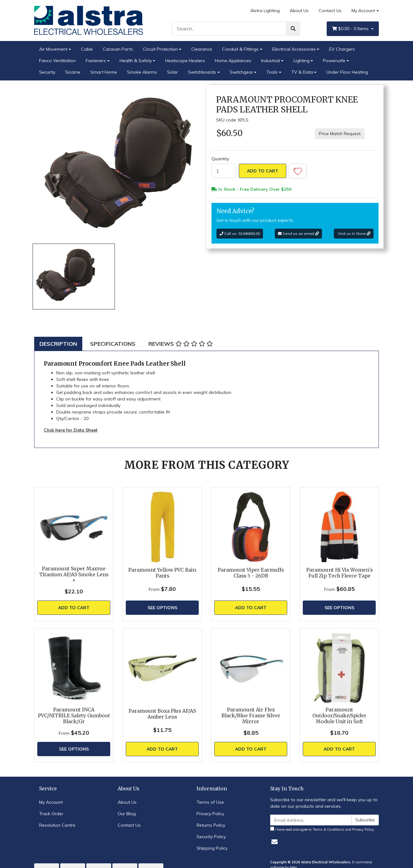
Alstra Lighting (265, 11)
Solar (172, 72)
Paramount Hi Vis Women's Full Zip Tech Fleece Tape (339, 573)
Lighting (302, 61)
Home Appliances (233, 61)
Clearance (202, 49)
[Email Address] (311, 820)
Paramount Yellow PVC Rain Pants (162, 573)
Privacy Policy (210, 814)
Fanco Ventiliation (57, 61)
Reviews (181, 344)
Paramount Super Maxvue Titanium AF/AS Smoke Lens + (74, 575)
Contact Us (330, 11)
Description (58, 344)
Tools (272, 72)
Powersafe (334, 61)
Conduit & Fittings (240, 49)
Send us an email (298, 233)
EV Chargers (342, 49)
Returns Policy (211, 825)
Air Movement (53, 49)
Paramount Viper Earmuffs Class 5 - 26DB (251, 573)
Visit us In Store (354, 233)
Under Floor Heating (347, 72)
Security (47, 72)
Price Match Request (340, 134)
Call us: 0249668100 (240, 233)
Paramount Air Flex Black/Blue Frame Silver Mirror (251, 716)
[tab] (58, 344)
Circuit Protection (160, 49)
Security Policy (211, 837)
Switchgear (241, 72)
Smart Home (104, 72)
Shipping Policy (212, 848)
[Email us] (275, 842)
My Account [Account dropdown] (363, 11)
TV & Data (302, 72)
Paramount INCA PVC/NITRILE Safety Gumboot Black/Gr (74, 716)
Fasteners (96, 61)
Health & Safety (136, 61)
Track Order (51, 814)
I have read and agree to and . (322, 829)
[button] (298, 171)
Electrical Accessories (294, 49)
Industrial (270, 61)
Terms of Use (210, 802)
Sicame (73, 72)
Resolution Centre (57, 825)
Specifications (113, 344)
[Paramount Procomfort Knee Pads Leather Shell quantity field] (224, 171)
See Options (162, 608)
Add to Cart (263, 171)
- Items (351, 29)
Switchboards (202, 72)
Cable (87, 49)
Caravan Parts (118, 49)
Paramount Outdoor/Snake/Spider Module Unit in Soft (339, 716)
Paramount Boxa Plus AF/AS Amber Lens (162, 714)
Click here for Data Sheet (71, 430)
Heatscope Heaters (185, 61)
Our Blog (127, 814)
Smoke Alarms (142, 72)
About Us (299, 11)
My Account (51, 802)
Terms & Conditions (329, 829)
